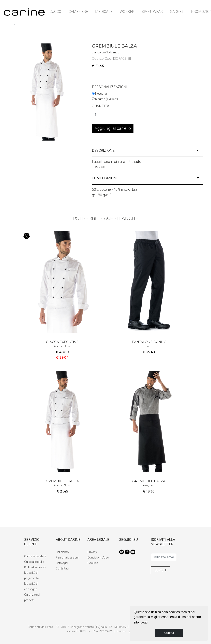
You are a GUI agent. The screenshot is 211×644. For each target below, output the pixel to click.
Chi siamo (62, 552)
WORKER (127, 11)
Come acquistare (35, 556)
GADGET (177, 11)
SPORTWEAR (152, 11)
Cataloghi (62, 563)
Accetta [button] (169, 633)
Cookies (93, 563)
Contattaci (62, 568)
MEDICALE (104, 11)
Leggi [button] (144, 622)
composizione (145, 178)
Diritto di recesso (35, 567)
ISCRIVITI (160, 570)
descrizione (145, 150)
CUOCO (55, 11)
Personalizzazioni (67, 557)
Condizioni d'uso (98, 557)
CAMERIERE (78, 11)
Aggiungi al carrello (113, 128)
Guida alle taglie (34, 562)
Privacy (92, 552)
